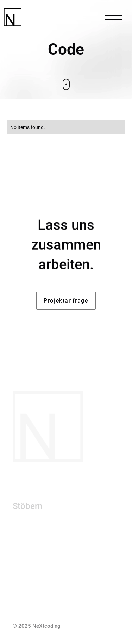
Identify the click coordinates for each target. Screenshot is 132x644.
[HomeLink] (39, 17)
